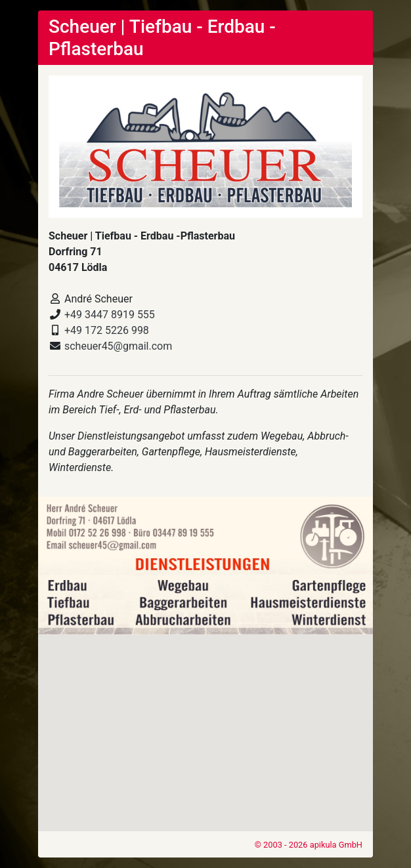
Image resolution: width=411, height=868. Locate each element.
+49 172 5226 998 (107, 330)
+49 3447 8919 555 (110, 315)
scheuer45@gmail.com (118, 346)
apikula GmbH (336, 845)
